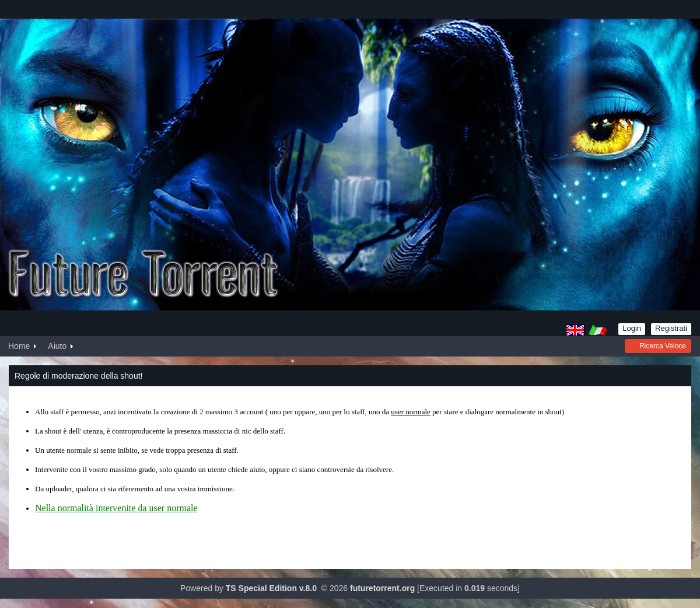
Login (632, 328)
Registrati (671, 328)
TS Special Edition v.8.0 (271, 588)
